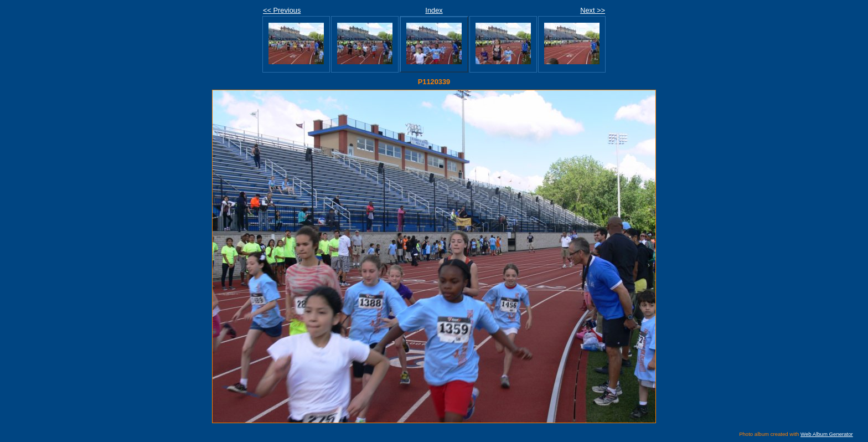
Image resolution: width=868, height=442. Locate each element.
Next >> (593, 10)
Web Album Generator (827, 434)
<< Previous (282, 10)
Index (434, 10)
